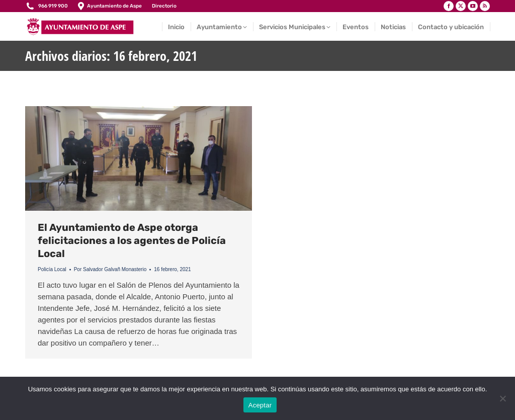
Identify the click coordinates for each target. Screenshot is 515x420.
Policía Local (52, 269)
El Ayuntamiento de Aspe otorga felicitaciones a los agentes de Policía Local (132, 240)
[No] (502, 398)
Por (110, 269)
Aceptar (260, 405)
